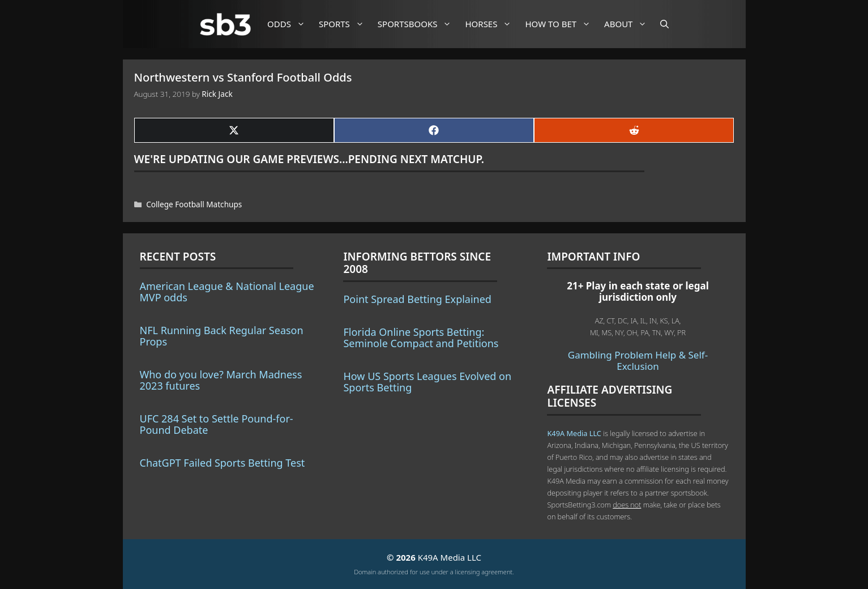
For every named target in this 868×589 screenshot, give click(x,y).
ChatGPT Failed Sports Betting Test (223, 463)
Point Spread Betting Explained (417, 299)
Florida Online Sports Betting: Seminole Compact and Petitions (421, 338)
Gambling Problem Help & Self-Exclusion (638, 360)
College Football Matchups (194, 204)
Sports (346, 24)
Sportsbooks (419, 24)
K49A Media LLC (574, 433)
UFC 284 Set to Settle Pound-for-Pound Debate (217, 424)
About (630, 24)
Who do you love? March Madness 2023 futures (221, 380)
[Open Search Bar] (664, 24)
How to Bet (562, 24)
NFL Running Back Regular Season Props (222, 336)
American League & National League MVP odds (227, 292)
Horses (492, 24)
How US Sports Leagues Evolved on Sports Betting (427, 382)
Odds (290, 24)
